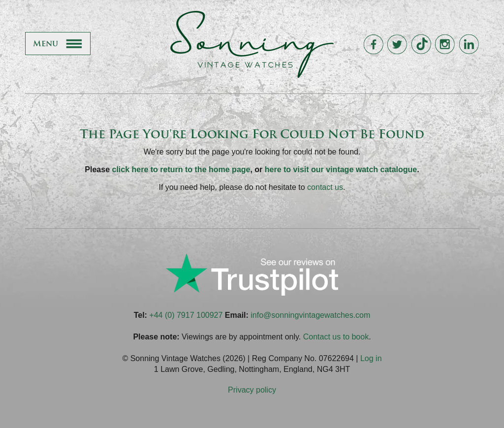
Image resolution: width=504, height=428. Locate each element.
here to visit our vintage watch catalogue (341, 169)
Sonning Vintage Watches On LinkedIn (469, 45)
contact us (325, 187)
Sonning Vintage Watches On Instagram (445, 45)
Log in (371, 358)
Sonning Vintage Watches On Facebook (373, 45)
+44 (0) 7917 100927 (186, 315)
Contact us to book (336, 337)
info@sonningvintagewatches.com (310, 315)
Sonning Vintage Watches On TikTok (421, 45)
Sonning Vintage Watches (252, 44)
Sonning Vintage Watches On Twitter (397, 45)
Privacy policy (252, 390)
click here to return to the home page (181, 169)
